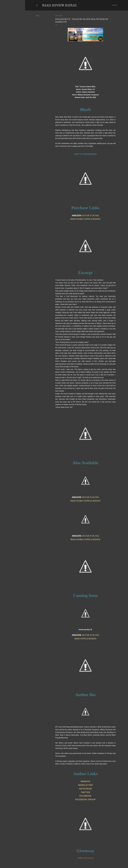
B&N (73, 219)
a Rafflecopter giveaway (85, 858)
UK (88, 215)
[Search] (115, 5)
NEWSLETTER (85, 785)
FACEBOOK (85, 796)
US (83, 215)
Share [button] (38, 16)
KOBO (80, 219)
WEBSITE (85, 781)
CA (93, 215)
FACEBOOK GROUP (85, 799)
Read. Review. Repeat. (60, 5)
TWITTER (85, 792)
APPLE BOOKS (93, 219)
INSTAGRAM (85, 789)
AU (98, 215)
